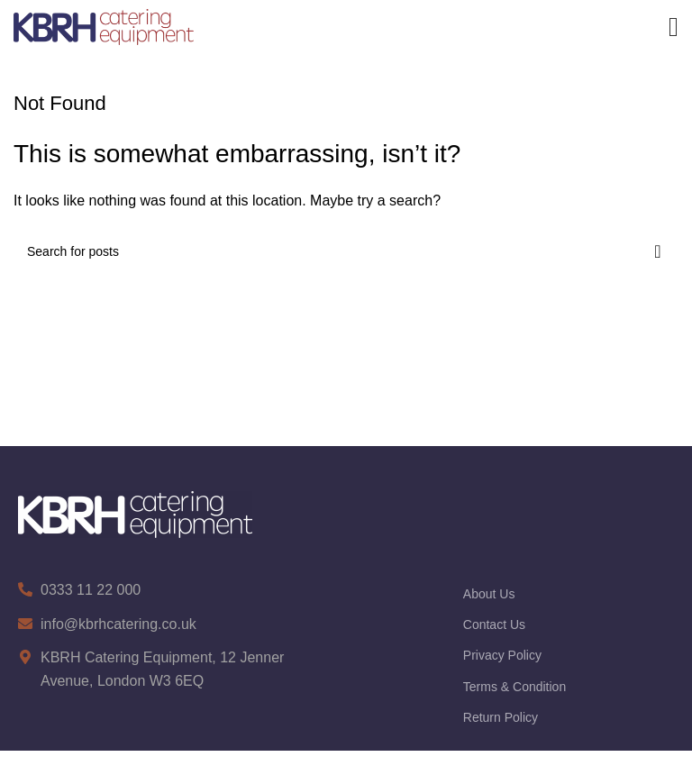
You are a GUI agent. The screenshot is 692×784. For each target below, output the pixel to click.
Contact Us (494, 624)
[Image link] (135, 513)
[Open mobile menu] (674, 27)
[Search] (346, 251)
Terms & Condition (514, 687)
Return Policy (501, 717)
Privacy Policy (502, 655)
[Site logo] (104, 26)
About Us (489, 594)
